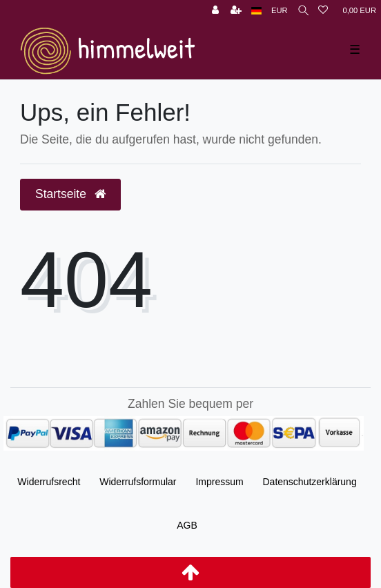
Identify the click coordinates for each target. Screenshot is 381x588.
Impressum (219, 482)
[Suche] (303, 11)
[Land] (256, 11)
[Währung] (280, 11)
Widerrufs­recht (49, 482)
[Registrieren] (236, 11)
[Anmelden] (215, 11)
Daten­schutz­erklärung (310, 482)
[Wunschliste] (323, 11)
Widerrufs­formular (138, 482)
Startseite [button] (70, 194)
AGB (187, 525)
